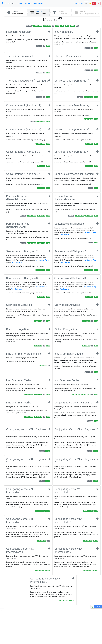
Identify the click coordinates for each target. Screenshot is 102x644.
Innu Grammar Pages (91, 232)
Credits (35, 3)
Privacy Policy (78, 3)
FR (98, 3)
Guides (41, 3)
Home (20, 3)
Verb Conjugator (65, 235)
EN (94, 3)
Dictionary (27, 3)
